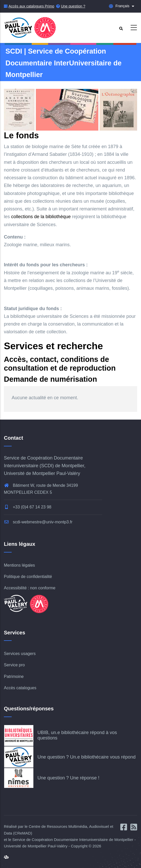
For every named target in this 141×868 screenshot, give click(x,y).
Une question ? (73, 6)
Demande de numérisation (50, 379)
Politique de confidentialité (28, 577)
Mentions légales (19, 565)
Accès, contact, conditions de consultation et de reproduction (60, 364)
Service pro (14, 665)
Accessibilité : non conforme (30, 588)
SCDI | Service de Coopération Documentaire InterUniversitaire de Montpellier (64, 63)
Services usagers (20, 654)
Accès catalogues (20, 688)
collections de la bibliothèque (41, 217)
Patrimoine (14, 676)
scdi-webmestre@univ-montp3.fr (38, 522)
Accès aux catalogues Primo (31, 6)
